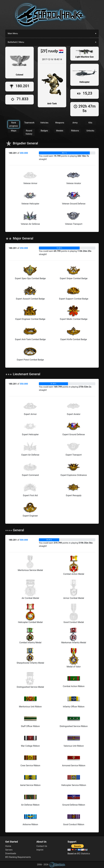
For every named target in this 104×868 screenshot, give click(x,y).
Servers (9, 850)
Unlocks (90, 131)
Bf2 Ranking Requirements (18, 857)
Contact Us (42, 846)
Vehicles (44, 123)
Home (8, 846)
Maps (14, 131)
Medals (60, 131)
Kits (90, 123)
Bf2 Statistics (83, 854)
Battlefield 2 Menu (16, 42)
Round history (29, 132)
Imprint (40, 850)
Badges (44, 131)
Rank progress (14, 124)
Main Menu (13, 33)
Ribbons (75, 131)
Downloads (11, 853)
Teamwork (29, 123)
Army (75, 123)
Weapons (60, 123)
